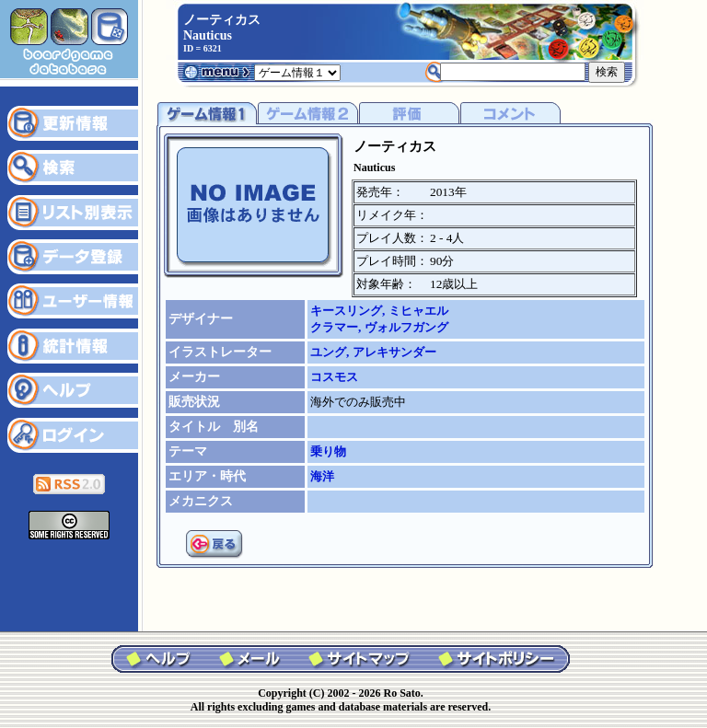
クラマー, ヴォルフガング (379, 327)
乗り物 (328, 451)
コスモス (334, 377)
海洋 (322, 476)
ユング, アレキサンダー (373, 352)
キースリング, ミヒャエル (379, 311)
